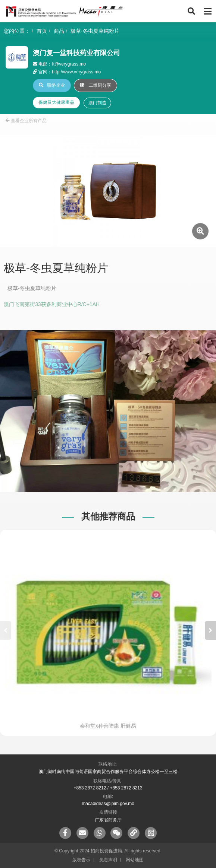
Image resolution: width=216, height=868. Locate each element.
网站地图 (135, 860)
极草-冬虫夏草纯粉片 (95, 31)
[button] (210, 630)
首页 (42, 31)
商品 (59, 31)
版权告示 (81, 860)
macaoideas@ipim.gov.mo (108, 804)
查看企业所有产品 (26, 121)
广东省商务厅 (108, 820)
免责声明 (108, 860)
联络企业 (52, 85)
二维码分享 (96, 85)
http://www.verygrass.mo (76, 72)
